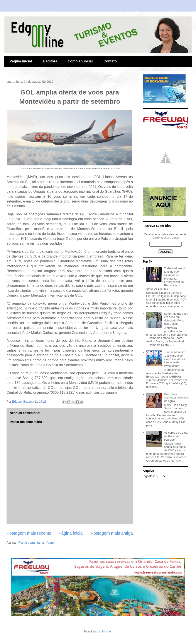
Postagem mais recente (29, 533)
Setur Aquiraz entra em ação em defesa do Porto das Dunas (176, 319)
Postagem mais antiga (112, 533)
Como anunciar (80, 61)
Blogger (107, 631)
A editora (50, 61)
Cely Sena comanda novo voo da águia (176, 398)
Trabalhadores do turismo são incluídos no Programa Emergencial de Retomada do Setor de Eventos (166, 279)
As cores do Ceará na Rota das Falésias (176, 436)
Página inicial (21, 61)
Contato (110, 61)
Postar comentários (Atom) (36, 543)
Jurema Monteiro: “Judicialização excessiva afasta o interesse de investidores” (176, 359)
